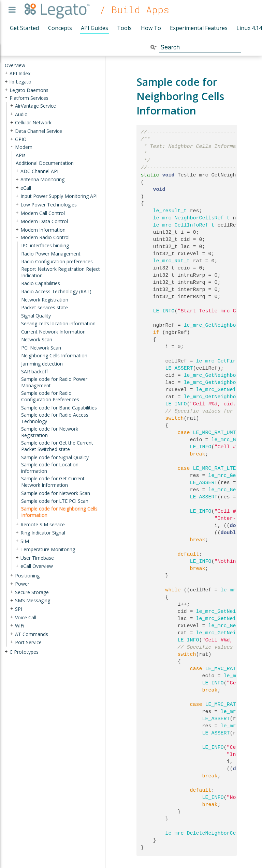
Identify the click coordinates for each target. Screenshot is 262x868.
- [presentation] (6, 98)
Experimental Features (199, 28)
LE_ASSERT (179, 368)
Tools (124, 28)
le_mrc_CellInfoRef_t (184, 225)
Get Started (24, 28)
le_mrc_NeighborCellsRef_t (192, 218)
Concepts (60, 28)
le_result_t (170, 211)
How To (151, 28)
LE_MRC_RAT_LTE (215, 468)
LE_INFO (164, 311)
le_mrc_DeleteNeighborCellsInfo (212, 833)
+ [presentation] (6, 73)
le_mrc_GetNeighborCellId (221, 375)
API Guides (94, 28)
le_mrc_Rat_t (172, 261)
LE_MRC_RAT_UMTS (216, 433)
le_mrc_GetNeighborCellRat (222, 397)
